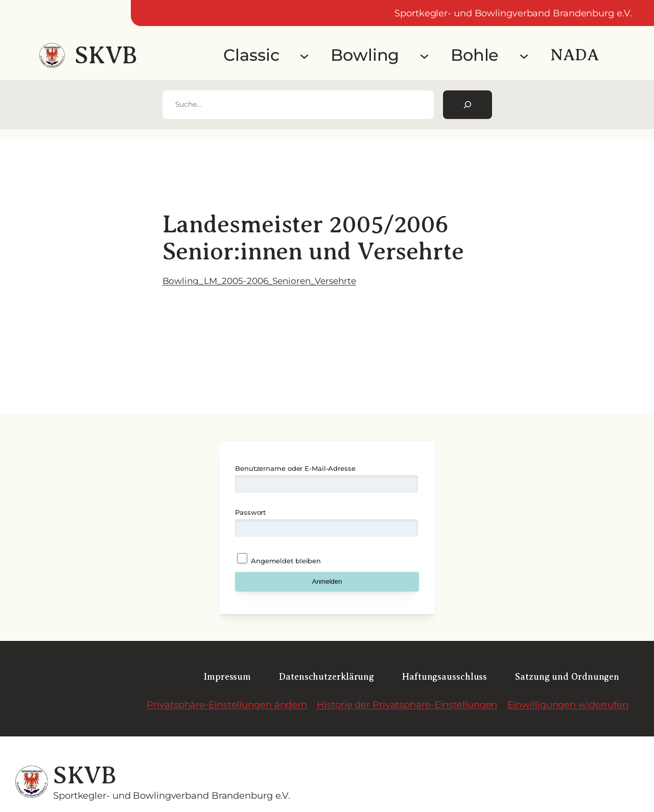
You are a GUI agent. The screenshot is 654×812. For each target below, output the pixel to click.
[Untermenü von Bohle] (524, 55)
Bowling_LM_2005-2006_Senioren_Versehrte (259, 281)
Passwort (250, 512)
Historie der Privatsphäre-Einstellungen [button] (407, 704)
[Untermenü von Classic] (304, 55)
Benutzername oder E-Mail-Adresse (295, 468)
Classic (251, 55)
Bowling (365, 55)
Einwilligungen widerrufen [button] (568, 704)
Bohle (475, 55)
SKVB (106, 55)
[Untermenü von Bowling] (424, 55)
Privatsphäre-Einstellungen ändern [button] (227, 704)
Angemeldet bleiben (279, 559)
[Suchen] (468, 105)
